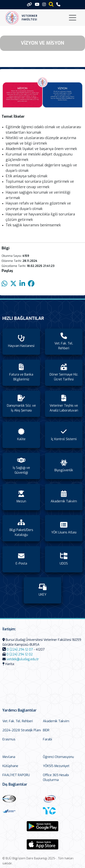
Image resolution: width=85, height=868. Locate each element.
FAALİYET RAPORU (16, 775)
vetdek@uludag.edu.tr (23, 659)
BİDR (46, 730)
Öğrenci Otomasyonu (58, 757)
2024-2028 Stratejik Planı (22, 730)
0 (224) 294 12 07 (20, 649)
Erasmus (9, 739)
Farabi (47, 739)
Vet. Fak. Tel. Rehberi (18, 721)
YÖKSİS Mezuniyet (56, 766)
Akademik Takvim (56, 721)
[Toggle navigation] (73, 18)
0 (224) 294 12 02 (20, 654)
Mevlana (9, 757)
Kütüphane (10, 766)
